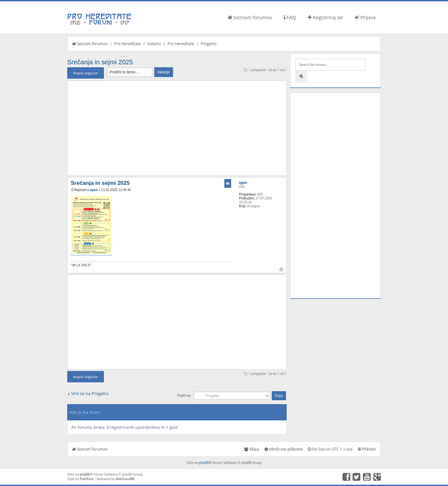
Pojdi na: (184, 395)
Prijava (365, 17)
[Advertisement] (177, 128)
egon (94, 190)
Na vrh (281, 269)
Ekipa (252, 449)
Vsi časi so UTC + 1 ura (330, 449)
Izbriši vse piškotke (284, 449)
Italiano (154, 44)
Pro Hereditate (128, 44)
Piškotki (367, 449)
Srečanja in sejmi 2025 (100, 62)
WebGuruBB (125, 479)
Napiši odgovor (86, 73)
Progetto (208, 44)
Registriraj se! (326, 17)
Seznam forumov (250, 17)
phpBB (204, 463)
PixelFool (87, 479)
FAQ (290, 17)
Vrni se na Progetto (90, 393)
